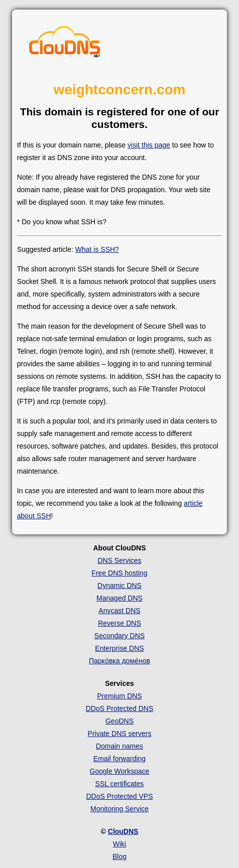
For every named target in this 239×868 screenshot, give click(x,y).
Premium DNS (119, 696)
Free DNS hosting (119, 573)
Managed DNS (119, 598)
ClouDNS (123, 831)
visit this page (149, 145)
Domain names (119, 746)
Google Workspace (120, 771)
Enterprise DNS (119, 648)
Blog (119, 856)
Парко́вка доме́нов (119, 661)
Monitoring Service (119, 809)
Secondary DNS (119, 636)
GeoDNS (119, 721)
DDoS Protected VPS (119, 796)
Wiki (119, 844)
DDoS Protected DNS (120, 708)
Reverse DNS (119, 623)
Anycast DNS (119, 611)
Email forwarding (119, 759)
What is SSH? (97, 249)
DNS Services (119, 560)
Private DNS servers (120, 734)
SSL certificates (120, 784)
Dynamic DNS (119, 586)
